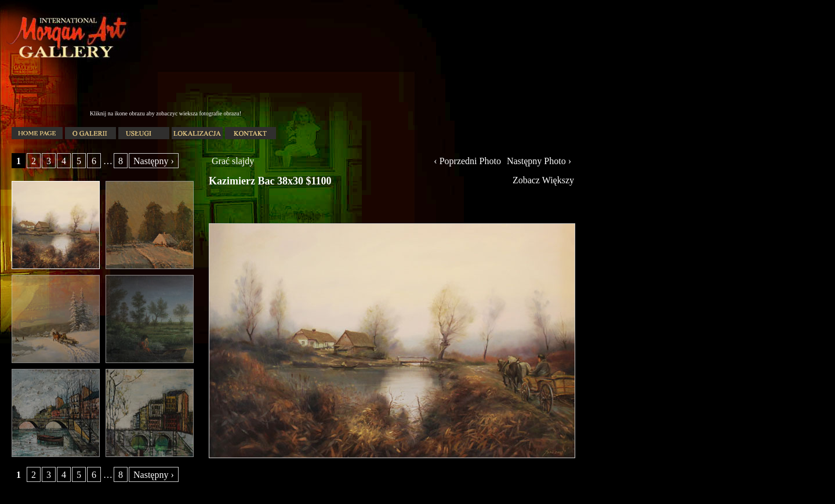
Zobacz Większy (543, 180)
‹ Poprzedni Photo (467, 161)
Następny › (154, 161)
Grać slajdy (233, 161)
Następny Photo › (539, 161)
